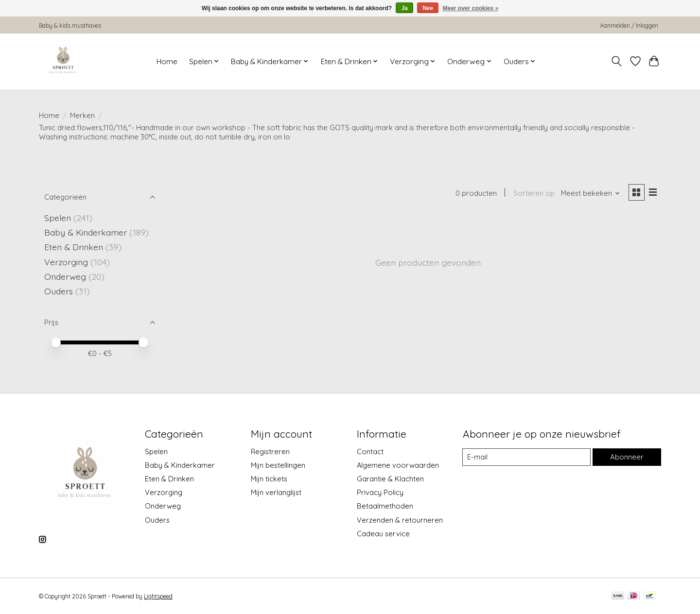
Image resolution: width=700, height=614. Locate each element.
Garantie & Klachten (390, 479)
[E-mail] (526, 457)
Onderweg (65, 276)
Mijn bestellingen (278, 465)
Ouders (59, 291)
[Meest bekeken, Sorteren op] (590, 194)
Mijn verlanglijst (276, 492)
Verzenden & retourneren (400, 520)
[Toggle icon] (617, 61)
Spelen (58, 218)
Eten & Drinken (74, 247)
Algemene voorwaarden (398, 465)
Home (167, 61)
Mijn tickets (269, 479)
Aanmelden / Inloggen (629, 26)
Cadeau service (383, 534)
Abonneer (627, 457)
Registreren (270, 452)
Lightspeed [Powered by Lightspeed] (158, 596)
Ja (404, 8)
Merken (82, 115)
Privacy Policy (380, 492)
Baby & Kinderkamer (86, 232)
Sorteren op (533, 194)
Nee (428, 8)
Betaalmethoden (385, 506)
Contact (370, 452)
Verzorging (66, 262)
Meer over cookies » (471, 8)
